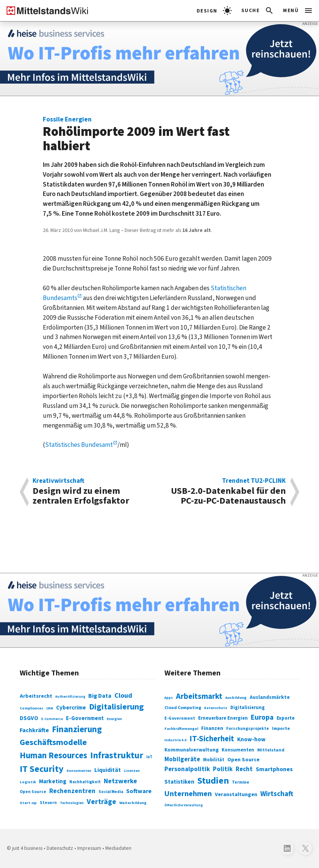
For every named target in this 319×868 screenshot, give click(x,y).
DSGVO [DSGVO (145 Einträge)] (29, 718)
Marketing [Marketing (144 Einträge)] (53, 781)
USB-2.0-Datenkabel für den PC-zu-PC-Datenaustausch (226, 492)
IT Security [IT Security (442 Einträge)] (42, 769)
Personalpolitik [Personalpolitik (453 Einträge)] (187, 769)
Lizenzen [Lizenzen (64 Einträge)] (132, 771)
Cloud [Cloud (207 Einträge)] (123, 695)
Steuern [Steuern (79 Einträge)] (48, 803)
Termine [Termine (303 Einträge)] (241, 782)
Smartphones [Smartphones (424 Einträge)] (274, 769)
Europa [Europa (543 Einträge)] (262, 717)
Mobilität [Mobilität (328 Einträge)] (214, 760)
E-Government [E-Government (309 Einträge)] (180, 718)
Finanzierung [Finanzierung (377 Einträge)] (77, 730)
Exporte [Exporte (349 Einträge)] (286, 718)
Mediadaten (118, 848)
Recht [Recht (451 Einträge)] (244, 769)
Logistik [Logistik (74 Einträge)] (28, 782)
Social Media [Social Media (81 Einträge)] (111, 792)
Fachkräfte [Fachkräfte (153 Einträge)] (34, 730)
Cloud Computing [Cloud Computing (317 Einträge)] (183, 708)
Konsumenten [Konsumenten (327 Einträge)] (238, 750)
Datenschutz (60, 848)
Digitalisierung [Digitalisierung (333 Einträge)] (248, 708)
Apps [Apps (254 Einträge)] (169, 698)
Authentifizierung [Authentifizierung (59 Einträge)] (70, 697)
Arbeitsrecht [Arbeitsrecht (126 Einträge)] (36, 696)
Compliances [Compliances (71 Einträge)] (31, 708)
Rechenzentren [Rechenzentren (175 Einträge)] (72, 791)
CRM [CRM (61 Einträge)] (50, 709)
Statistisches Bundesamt (79, 445)
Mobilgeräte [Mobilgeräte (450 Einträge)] (182, 759)
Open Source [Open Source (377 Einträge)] (243, 760)
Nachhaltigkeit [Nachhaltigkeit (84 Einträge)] (85, 782)
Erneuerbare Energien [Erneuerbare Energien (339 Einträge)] (223, 718)
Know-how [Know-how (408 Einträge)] (251, 739)
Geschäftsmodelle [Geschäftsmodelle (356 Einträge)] (53, 742)
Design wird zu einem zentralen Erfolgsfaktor (93, 492)
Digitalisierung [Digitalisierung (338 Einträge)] (116, 707)
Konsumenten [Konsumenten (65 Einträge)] (79, 771)
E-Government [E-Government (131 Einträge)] (85, 718)
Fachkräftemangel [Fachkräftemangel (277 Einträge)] (181, 729)
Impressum (89, 848)
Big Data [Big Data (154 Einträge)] (100, 696)
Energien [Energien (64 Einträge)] (114, 719)
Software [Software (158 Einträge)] (139, 791)
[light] (214, 11)
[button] (258, 11)
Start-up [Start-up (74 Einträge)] (28, 803)
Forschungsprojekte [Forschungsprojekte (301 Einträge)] (248, 729)
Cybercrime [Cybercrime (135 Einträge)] (71, 708)
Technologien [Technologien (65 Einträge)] (72, 803)
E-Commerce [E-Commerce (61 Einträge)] (52, 719)
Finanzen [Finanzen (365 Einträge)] (212, 728)
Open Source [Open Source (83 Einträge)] (33, 792)
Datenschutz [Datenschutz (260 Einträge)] (216, 708)
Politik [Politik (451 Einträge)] (223, 769)
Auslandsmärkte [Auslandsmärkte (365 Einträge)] (270, 697)
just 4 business (27, 848)
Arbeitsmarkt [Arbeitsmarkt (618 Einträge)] (199, 696)
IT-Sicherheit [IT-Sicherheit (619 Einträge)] (212, 739)
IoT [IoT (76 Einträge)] (149, 757)
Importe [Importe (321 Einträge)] (281, 728)
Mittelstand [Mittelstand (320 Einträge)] (271, 750)
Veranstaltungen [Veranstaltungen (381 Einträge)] (236, 794)
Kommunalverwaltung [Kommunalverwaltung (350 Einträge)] (192, 750)
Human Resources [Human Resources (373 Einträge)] (53, 756)
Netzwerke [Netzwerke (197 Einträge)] (120, 781)
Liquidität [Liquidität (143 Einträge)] (108, 770)
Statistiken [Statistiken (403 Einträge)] (179, 782)
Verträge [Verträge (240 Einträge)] (102, 802)
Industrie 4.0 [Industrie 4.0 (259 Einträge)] (175, 740)
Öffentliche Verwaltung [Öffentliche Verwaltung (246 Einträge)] (184, 805)
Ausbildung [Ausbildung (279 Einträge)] (236, 698)
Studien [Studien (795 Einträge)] (213, 781)
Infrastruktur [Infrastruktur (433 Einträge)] (117, 755)
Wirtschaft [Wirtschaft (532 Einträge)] (277, 794)
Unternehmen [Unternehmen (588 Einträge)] (188, 794)
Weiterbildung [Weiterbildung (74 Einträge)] (133, 803)
